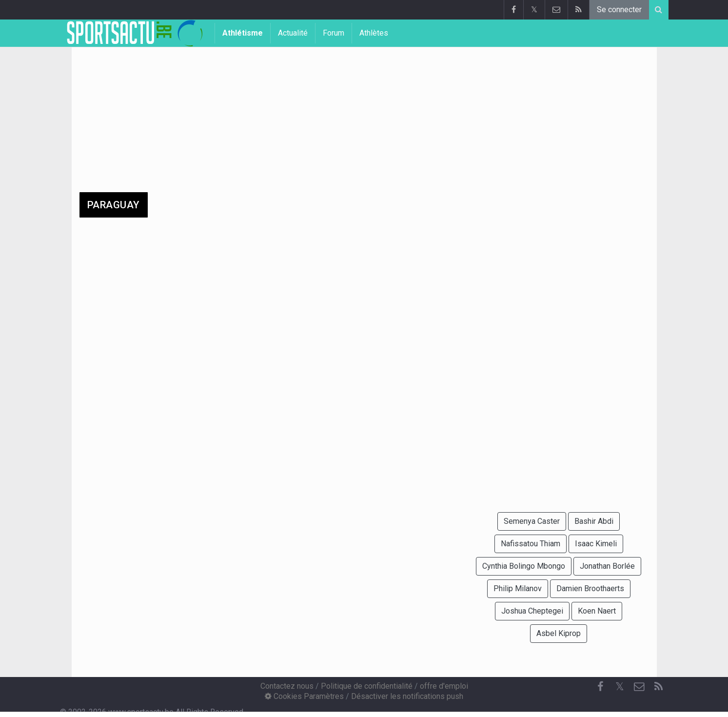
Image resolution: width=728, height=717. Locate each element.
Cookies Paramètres (304, 696)
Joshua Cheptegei (532, 611)
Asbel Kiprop (559, 633)
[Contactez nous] (639, 687)
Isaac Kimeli (596, 544)
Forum (334, 33)
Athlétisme (243, 33)
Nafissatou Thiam (531, 544)
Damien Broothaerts (590, 588)
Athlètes (374, 33)
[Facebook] (600, 687)
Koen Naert (597, 611)
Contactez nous (287, 686)
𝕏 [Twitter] (620, 687)
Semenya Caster (532, 521)
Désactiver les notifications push (407, 696)
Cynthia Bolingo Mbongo (524, 566)
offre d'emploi (444, 686)
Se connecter (619, 10)
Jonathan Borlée (607, 566)
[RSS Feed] (659, 687)
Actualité (293, 33)
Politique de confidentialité (367, 686)
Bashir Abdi (594, 521)
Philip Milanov (518, 588)
